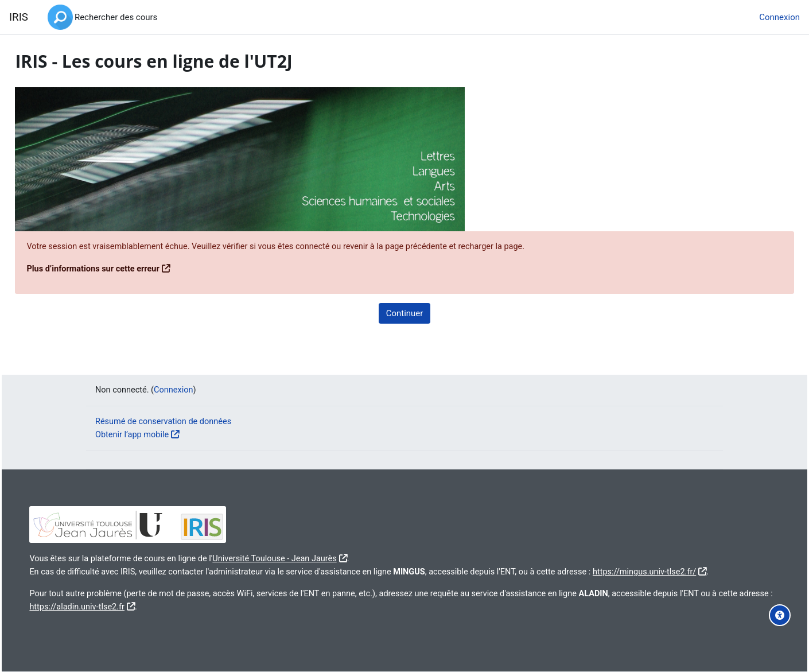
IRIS (19, 17)
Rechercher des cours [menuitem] (116, 17)
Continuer (405, 313)
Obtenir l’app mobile (133, 421)
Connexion (779, 17)
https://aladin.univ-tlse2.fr (183, 606)
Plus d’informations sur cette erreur (121, 269)
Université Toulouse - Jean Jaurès (309, 545)
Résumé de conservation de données (166, 408)
